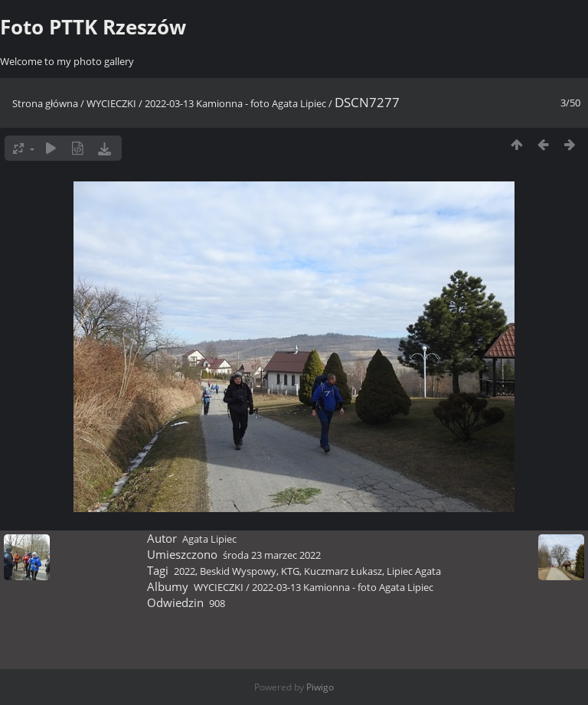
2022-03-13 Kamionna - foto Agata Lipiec (235, 103)
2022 (185, 571)
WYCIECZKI (111, 103)
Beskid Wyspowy (238, 571)
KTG (290, 571)
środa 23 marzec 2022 (272, 555)
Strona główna (45, 103)
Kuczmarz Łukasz (343, 571)
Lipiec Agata (414, 571)
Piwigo (320, 687)
